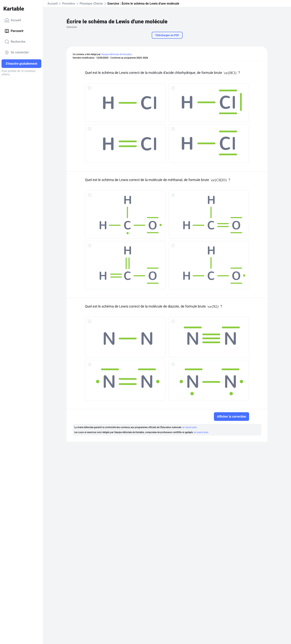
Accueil (13, 20)
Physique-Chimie (91, 4)
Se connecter (17, 52)
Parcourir (14, 31)
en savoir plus (190, 427)
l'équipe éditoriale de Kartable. (117, 54)
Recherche (15, 42)
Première (69, 4)
